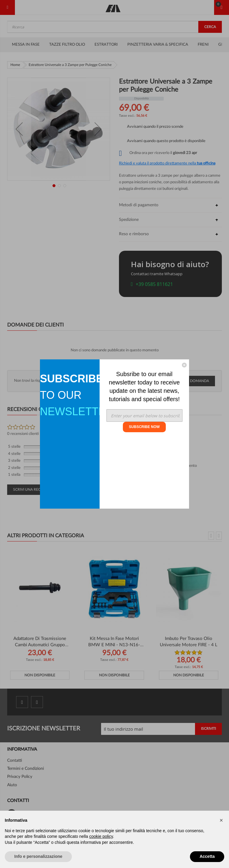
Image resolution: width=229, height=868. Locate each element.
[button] (221, 820)
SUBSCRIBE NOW (144, 427)
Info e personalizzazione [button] (38, 856)
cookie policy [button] (101, 836)
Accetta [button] (207, 856)
